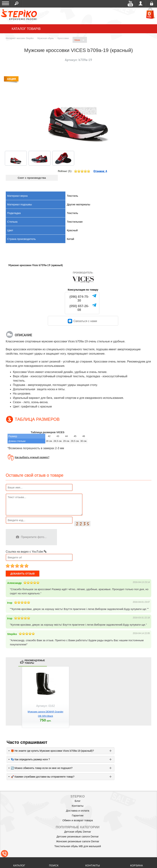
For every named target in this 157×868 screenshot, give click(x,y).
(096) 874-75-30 (79, 299)
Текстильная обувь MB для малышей (78, 846)
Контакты (78, 806)
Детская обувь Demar (78, 832)
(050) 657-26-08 (79, 308)
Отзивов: (100, 171)
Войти (141, 4)
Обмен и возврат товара (78, 820)
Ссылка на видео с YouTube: (26, 552)
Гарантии (78, 815)
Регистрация (152, 4)
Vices (79, 40)
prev (9, 700)
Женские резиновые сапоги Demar (78, 841)
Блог (78, 801)
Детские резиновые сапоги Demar (78, 836)
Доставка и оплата (78, 811)
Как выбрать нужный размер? (32, 457)
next (148, 700)
